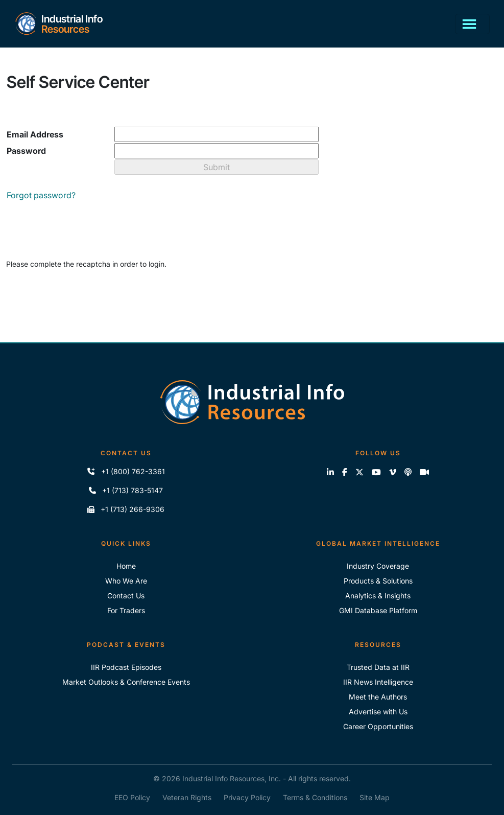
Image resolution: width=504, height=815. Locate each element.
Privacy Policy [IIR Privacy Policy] (247, 797)
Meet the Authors (378, 697)
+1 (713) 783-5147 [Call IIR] (126, 490)
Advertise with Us (378, 712)
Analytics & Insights (378, 596)
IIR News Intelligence (378, 682)
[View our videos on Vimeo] (393, 472)
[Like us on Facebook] (345, 472)
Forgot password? (41, 195)
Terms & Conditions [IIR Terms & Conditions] (315, 797)
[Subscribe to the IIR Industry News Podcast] (408, 472)
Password (26, 151)
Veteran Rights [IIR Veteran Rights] (187, 797)
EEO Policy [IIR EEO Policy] (132, 797)
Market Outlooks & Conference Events (126, 682)
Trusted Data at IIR (378, 667)
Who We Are (126, 581)
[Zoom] (424, 472)
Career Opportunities (378, 726)
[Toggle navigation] (472, 24)
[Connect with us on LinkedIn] (330, 472)
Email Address (35, 134)
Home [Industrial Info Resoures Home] (126, 566)
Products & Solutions (378, 581)
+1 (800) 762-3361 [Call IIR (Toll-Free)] (126, 471)
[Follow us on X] (359, 472)
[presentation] (84, 297)
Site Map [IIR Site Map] (375, 797)
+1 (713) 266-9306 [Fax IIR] (126, 509)
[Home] (58, 24)
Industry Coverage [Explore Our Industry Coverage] (378, 566)
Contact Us (126, 596)
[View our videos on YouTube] (376, 472)
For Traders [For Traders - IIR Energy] (126, 610)
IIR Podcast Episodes (126, 667)
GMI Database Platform (378, 610)
